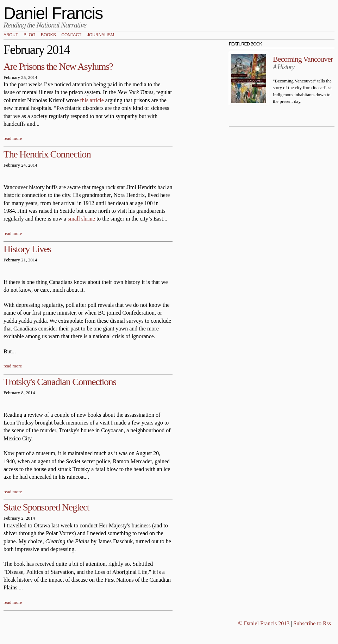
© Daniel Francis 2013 (264, 623)
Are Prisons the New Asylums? (58, 66)
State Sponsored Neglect (46, 507)
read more (13, 138)
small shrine (81, 219)
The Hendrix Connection (47, 154)
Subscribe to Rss (312, 623)
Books (48, 35)
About (11, 35)
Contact (71, 35)
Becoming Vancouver (303, 59)
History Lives (27, 249)
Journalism (101, 35)
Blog (29, 35)
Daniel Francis (53, 13)
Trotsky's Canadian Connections (60, 382)
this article (92, 100)
